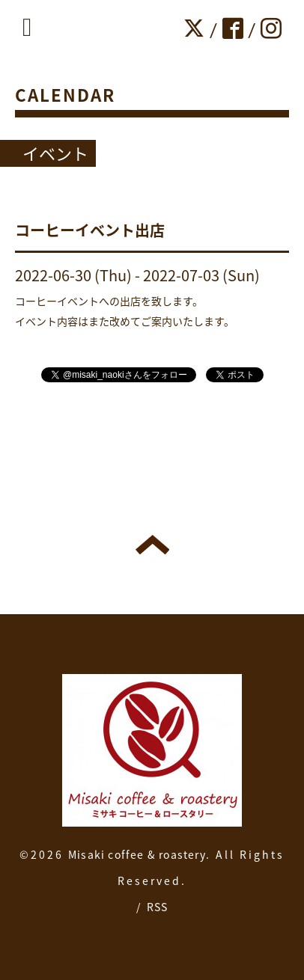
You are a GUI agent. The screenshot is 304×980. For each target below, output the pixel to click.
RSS (158, 907)
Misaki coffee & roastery (137, 854)
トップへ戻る (152, 545)
